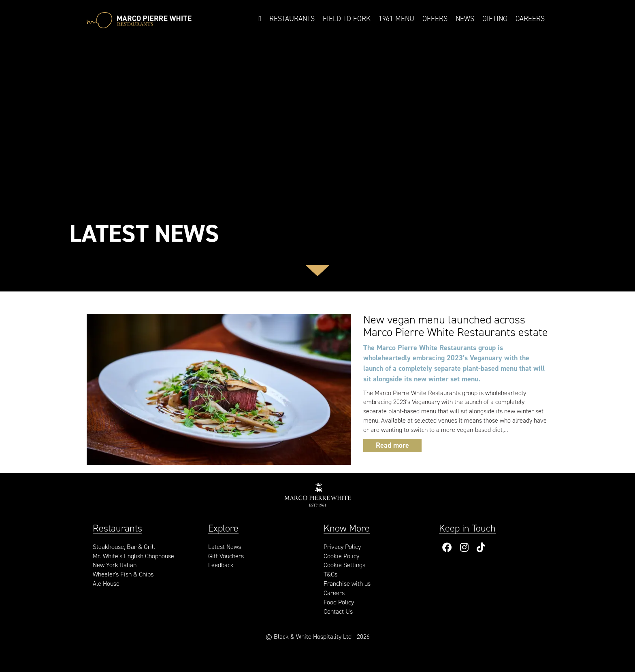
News (465, 19)
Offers (435, 19)
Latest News (225, 547)
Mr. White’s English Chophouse (133, 556)
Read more (392, 445)
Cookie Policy (341, 556)
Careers (530, 19)
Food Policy (339, 602)
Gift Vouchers (226, 556)
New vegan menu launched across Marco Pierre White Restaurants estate (456, 326)
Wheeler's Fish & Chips (123, 574)
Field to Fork (347, 19)
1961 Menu (396, 19)
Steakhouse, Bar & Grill (124, 547)
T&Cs (330, 574)
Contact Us (338, 611)
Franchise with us (347, 584)
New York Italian (115, 565)
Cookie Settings (344, 565)
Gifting (495, 19)
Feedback (221, 565)
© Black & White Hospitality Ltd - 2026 (318, 637)
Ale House (106, 584)
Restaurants (292, 19)
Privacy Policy (342, 547)
